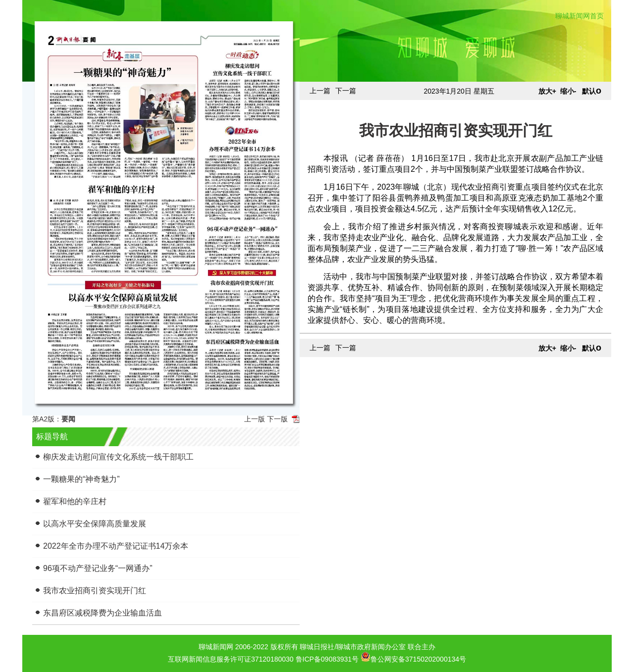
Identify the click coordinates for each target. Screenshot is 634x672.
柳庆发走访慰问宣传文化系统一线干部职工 (118, 457)
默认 (592, 91)
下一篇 (346, 91)
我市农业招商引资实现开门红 (95, 591)
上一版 (255, 419)
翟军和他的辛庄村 (75, 501)
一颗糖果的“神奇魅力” (81, 479)
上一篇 (320, 91)
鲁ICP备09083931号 (327, 659)
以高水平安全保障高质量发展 (95, 524)
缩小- (568, 91)
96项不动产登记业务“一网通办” (98, 568)
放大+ (547, 91)
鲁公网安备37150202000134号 (413, 657)
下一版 (277, 419)
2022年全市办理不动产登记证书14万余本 (116, 546)
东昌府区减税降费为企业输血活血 (103, 613)
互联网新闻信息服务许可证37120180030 (231, 659)
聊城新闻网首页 (580, 16)
